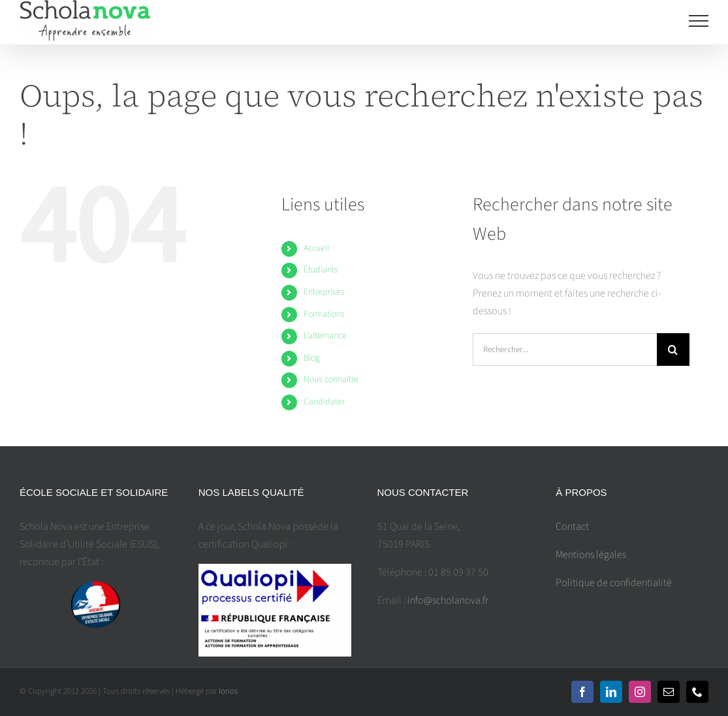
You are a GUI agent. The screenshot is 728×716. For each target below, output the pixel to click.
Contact (572, 527)
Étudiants (321, 270)
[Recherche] (673, 350)
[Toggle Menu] (699, 21)
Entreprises (324, 292)
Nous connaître (331, 380)
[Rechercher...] (565, 350)
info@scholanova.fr (448, 600)
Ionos (228, 691)
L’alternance (325, 336)
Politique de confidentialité (614, 583)
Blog (312, 358)
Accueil (316, 248)
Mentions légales (591, 555)
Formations (324, 314)
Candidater (324, 402)
